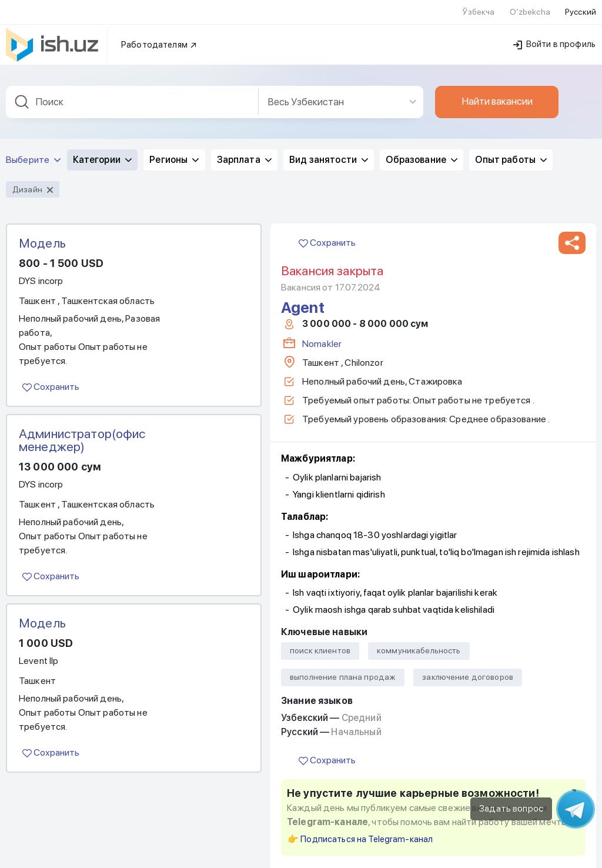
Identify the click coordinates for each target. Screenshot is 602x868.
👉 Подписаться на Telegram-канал (360, 824)
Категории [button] (103, 145)
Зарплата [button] (244, 145)
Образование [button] (422, 145)
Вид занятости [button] (329, 145)
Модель (42, 228)
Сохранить (51, 372)
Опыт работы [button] (511, 145)
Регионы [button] (174, 145)
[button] (572, 228)
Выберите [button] (33, 145)
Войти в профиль (554, 29)
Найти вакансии (497, 86)
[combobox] (132, 87)
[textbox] (132, 87)
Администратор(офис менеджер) (82, 425)
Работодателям (159, 30)
